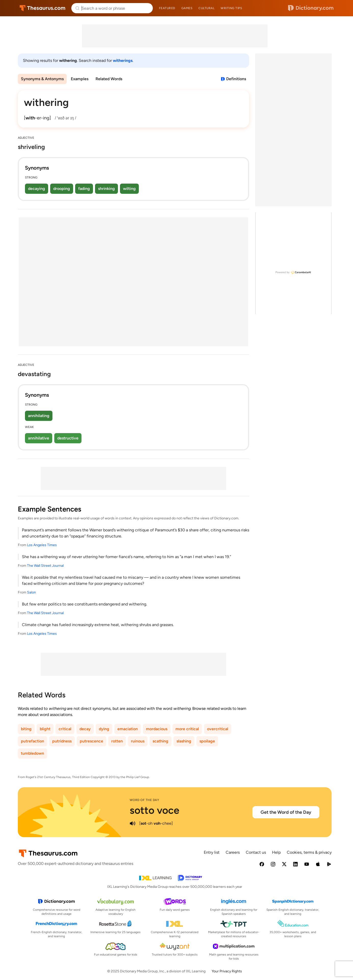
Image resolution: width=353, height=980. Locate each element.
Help (276, 852)
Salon (31, 592)
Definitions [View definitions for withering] (236, 79)
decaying (37, 189)
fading (84, 189)
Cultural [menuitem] (206, 8)
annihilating (39, 416)
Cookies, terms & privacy (309, 852)
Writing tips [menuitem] (231, 8)
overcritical (218, 729)
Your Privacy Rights (227, 971)
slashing (184, 741)
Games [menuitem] (187, 8)
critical (65, 729)
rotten (117, 741)
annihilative (39, 438)
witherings (123, 60)
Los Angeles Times (42, 545)
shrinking (106, 189)
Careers (233, 852)
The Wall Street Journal (45, 566)
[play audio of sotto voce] (133, 823)
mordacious (157, 729)
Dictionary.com (311, 8)
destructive (68, 438)
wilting (129, 189)
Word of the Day (145, 800)
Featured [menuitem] (167, 8)
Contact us (256, 852)
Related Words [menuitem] (109, 79)
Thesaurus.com (42, 8)
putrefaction (32, 741)
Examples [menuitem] (80, 79)
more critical (187, 729)
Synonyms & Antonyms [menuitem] (42, 79)
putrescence (91, 741)
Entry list (212, 852)
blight (45, 729)
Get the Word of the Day (286, 812)
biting (26, 729)
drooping (62, 189)
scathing (160, 741)
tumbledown (32, 753)
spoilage (207, 741)
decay (85, 729)
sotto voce (154, 810)
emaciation (128, 729)
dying (104, 729)
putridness (62, 741)
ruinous (138, 741)
